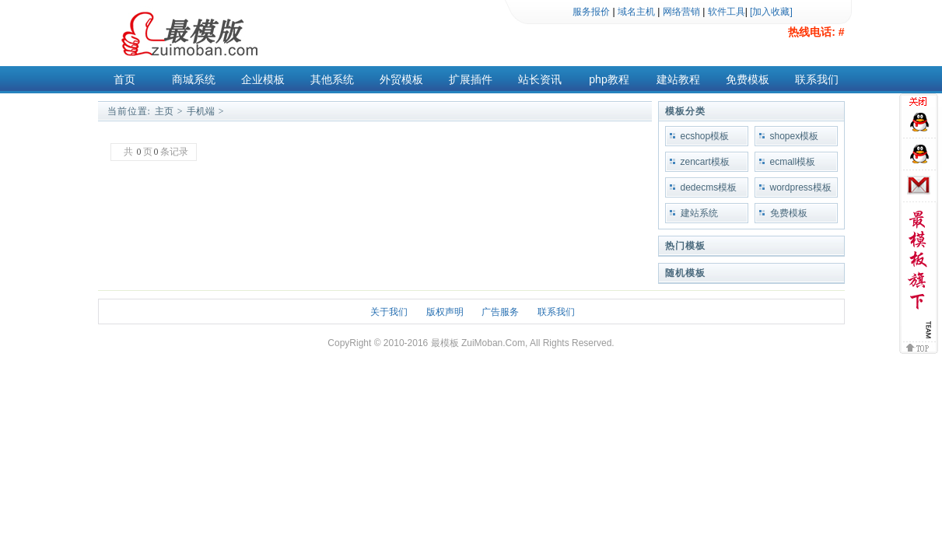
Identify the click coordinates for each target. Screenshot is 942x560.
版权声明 (445, 312)
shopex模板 (795, 136)
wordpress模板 (801, 187)
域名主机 (636, 12)
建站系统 (699, 213)
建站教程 (678, 79)
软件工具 (727, 12)
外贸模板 (401, 79)
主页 (164, 111)
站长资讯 (540, 79)
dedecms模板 (709, 187)
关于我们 (389, 312)
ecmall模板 (793, 162)
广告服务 (500, 312)
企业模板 (263, 79)
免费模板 (748, 79)
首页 (124, 79)
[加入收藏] (771, 12)
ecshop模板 (705, 136)
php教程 (609, 79)
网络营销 (681, 12)
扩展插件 (471, 79)
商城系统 (194, 79)
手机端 (201, 111)
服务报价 (591, 12)
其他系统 (332, 79)
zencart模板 (705, 162)
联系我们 (817, 79)
